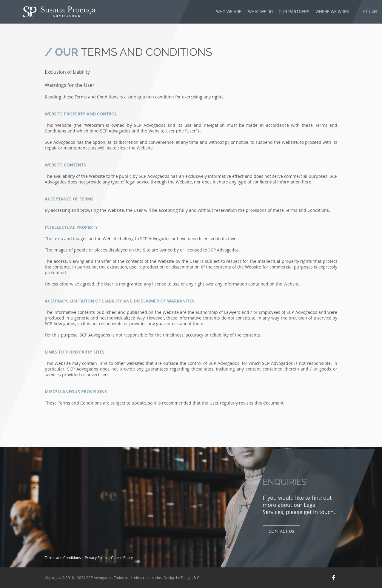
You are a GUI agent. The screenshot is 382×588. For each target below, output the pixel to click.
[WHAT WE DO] (260, 12)
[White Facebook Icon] (334, 578)
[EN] (374, 12)
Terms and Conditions (63, 558)
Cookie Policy (122, 558)
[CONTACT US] (281, 531)
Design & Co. (192, 578)
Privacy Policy (96, 558)
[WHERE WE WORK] (332, 12)
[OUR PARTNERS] (294, 12)
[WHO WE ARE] (229, 12)
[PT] (365, 12)
